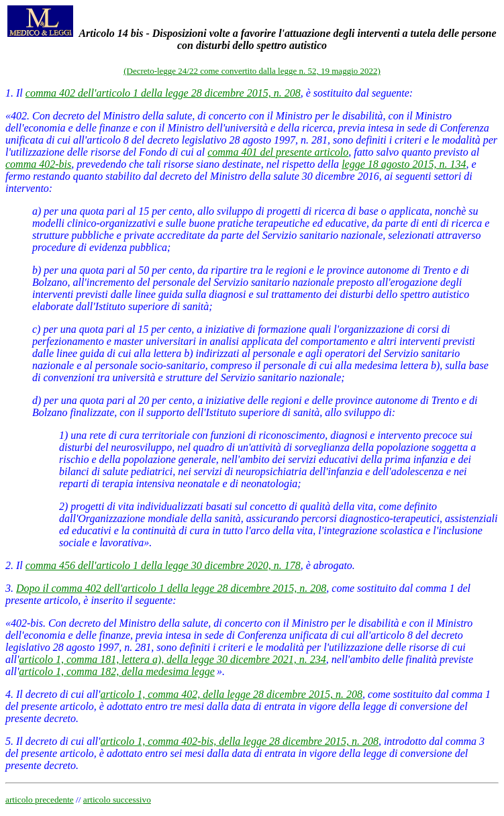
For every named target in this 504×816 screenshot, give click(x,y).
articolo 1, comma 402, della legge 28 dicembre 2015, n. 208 (231, 694)
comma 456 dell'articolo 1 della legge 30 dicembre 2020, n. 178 (163, 565)
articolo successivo (117, 800)
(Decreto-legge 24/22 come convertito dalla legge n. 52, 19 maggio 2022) (252, 71)
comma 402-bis (38, 164)
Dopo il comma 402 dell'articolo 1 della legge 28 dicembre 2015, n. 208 (171, 588)
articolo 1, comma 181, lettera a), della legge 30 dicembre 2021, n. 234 (172, 659)
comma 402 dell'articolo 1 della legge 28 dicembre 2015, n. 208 (163, 93)
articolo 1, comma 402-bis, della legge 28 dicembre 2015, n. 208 (239, 741)
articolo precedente (40, 800)
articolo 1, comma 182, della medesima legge (117, 671)
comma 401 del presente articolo (278, 152)
